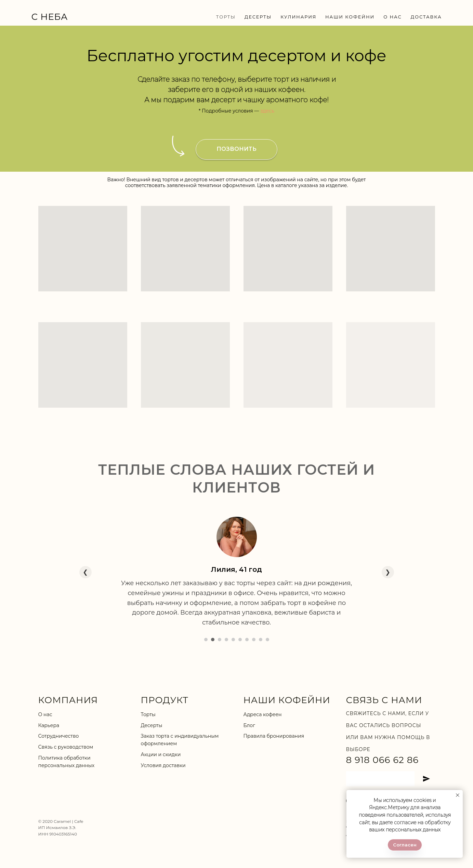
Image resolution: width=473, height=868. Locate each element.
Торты (148, 714)
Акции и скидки (161, 754)
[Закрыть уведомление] (458, 795)
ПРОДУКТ (165, 700)
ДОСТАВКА (426, 17)
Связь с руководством (66, 747)
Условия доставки (163, 765)
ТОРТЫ (226, 17)
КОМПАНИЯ (68, 700)
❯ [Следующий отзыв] (388, 572)
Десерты (152, 725)
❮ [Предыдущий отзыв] (85, 572)
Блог (249, 725)
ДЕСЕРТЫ (258, 17)
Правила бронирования (274, 736)
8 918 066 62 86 (383, 760)
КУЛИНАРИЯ (298, 17)
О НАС (393, 17)
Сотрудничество (59, 736)
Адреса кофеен (263, 714)
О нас (45, 714)
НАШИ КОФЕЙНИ (350, 17)
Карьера (49, 725)
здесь (267, 111)
